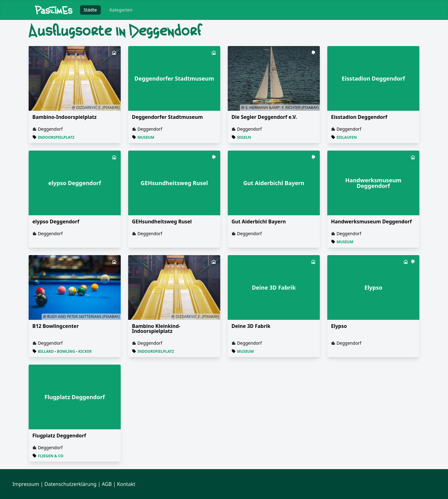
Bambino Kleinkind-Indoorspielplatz (156, 329)
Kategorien (121, 10)
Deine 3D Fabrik (251, 326)
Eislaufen (347, 137)
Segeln (244, 137)
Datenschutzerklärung (70, 484)
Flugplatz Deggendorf (59, 436)
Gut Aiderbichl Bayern (259, 222)
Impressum (26, 484)
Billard (46, 351)
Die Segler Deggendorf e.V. (264, 117)
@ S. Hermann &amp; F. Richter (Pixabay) (280, 107)
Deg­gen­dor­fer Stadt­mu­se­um (167, 117)
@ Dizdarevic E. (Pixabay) (96, 107)
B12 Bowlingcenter (56, 326)
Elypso (339, 326)
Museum (146, 137)
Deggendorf (50, 129)
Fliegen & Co (51, 456)
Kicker (85, 351)
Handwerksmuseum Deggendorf (371, 222)
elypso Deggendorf (56, 222)
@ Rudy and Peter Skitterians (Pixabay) (81, 317)
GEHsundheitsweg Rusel (162, 222)
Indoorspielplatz (56, 137)
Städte (90, 10)
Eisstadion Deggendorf (359, 117)
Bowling (66, 351)
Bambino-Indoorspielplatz (65, 117)
